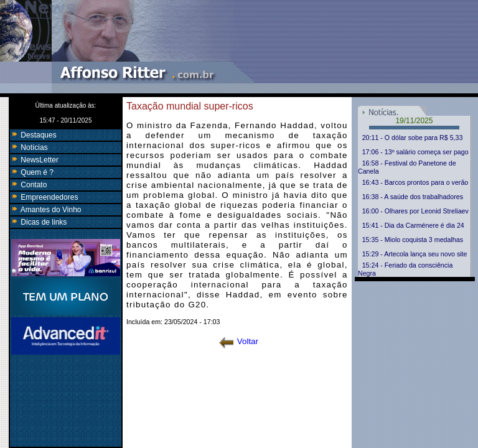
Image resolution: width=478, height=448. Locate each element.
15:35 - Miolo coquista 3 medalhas (413, 240)
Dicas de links (38, 222)
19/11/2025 (414, 121)
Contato (28, 185)
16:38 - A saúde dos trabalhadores (413, 197)
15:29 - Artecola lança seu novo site (415, 254)
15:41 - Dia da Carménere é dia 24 (413, 225)
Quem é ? (32, 172)
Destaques (33, 135)
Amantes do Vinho (46, 210)
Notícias (29, 147)
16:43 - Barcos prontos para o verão (415, 182)
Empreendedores (44, 197)
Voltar (239, 341)
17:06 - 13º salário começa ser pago (415, 152)
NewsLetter (34, 160)
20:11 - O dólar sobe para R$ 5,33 (413, 138)
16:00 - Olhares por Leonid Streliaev (415, 211)
